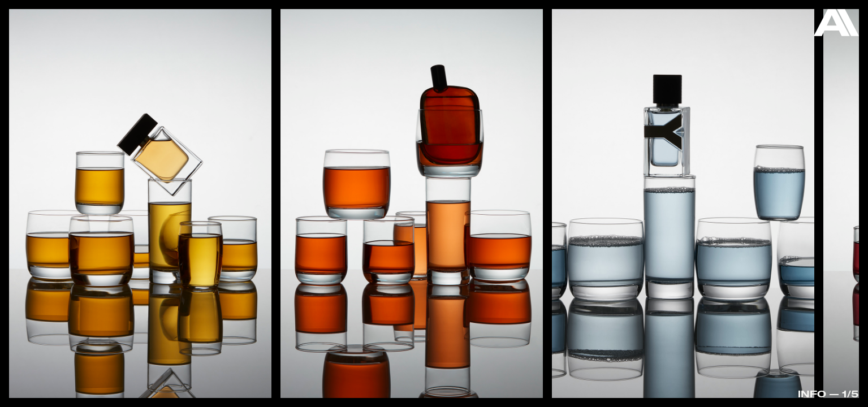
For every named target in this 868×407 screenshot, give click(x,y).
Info (812, 394)
